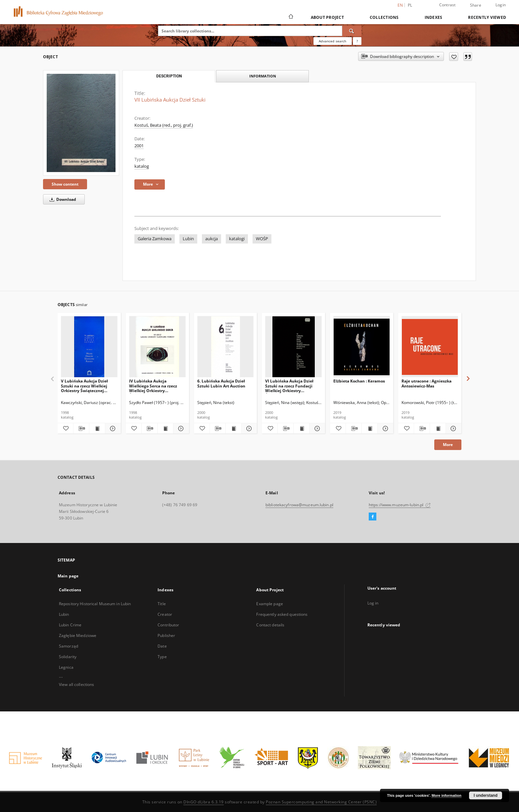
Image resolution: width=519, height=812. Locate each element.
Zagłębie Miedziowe (78, 635)
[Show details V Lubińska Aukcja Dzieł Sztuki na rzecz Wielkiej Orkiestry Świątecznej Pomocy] (112, 429)
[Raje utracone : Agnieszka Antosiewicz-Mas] (430, 347)
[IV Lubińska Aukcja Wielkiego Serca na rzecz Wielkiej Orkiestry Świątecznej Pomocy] (157, 347)
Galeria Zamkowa (155, 239)
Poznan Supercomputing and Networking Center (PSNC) (321, 802)
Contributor (168, 625)
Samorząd (69, 646)
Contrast (448, 5)
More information (447, 795)
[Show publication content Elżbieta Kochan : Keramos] (370, 429)
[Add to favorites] (454, 57)
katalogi (237, 239)
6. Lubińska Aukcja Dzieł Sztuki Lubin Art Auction (221, 383)
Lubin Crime (70, 625)
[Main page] (290, 17)
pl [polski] (410, 5)
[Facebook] (373, 517)
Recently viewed (487, 17)
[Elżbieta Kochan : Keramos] (362, 347)
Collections (384, 17)
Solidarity (68, 657)
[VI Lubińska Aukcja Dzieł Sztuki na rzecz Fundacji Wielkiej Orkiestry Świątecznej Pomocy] (293, 347)
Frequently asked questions (282, 614)
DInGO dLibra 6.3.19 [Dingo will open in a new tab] (204, 802)
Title (162, 604)
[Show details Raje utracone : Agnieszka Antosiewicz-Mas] (453, 429)
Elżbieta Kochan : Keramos (359, 381)
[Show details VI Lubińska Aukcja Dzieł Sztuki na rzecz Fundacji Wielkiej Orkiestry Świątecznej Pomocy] (316, 429)
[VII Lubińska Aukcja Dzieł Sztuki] (81, 123)
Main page (68, 576)
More (448, 445)
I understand (486, 795)
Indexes (434, 17)
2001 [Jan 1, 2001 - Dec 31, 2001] (139, 146)
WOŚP (262, 239)
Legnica (66, 667)
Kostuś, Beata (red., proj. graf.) (164, 125)
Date (162, 646)
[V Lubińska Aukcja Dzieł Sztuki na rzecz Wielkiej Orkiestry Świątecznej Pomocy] (89, 347)
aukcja (212, 239)
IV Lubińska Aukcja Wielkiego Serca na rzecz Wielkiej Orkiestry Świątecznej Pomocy (153, 386)
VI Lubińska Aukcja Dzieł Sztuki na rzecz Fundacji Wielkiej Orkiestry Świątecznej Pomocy (289, 386)
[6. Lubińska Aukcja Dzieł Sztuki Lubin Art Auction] (226, 347)
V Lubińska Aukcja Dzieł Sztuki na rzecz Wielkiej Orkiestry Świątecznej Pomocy (84, 386)
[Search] (352, 31)
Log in (373, 603)
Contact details (270, 625)
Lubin (188, 239)
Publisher (166, 635)
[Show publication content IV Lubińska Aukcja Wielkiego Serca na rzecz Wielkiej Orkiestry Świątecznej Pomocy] (165, 429)
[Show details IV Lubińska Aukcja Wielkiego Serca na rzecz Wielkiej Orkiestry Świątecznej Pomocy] (180, 429)
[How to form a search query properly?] (357, 41)
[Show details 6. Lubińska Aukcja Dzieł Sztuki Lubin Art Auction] (248, 429)
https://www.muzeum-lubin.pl (400, 505)
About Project (327, 17)
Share (476, 5)
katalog (142, 166)
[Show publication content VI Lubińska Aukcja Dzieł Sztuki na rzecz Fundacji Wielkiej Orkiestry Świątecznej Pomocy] (301, 429)
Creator (165, 614)
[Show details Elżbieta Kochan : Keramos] (384, 429)
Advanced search (332, 41)
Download (62, 199)
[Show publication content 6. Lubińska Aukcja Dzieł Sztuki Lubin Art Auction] (234, 429)
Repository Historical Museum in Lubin (95, 604)
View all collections (76, 684)
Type (162, 657)
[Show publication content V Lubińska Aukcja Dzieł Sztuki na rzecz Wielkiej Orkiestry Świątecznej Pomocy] (97, 429)
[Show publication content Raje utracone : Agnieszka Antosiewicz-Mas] (438, 429)
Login (501, 5)
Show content (65, 184)
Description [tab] (169, 76)
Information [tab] (263, 76)
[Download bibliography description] (81, 429)
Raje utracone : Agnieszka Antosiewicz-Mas (426, 383)
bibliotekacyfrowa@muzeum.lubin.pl (299, 505)
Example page (269, 604)
